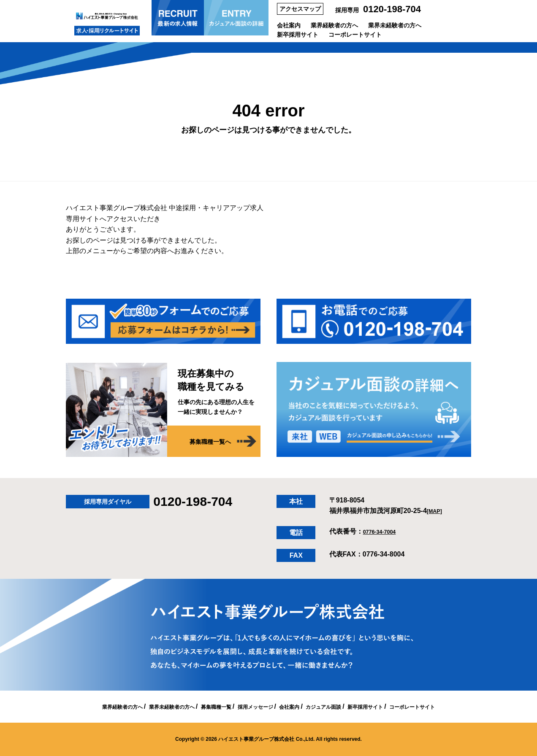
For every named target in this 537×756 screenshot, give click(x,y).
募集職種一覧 (202, 706)
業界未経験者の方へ (395, 25)
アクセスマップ (300, 9)
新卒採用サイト (298, 35)
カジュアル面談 (339, 706)
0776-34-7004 (384, 531)
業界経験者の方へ (334, 25)
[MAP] (437, 511)
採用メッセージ (252, 706)
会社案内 (289, 25)
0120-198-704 (392, 9)
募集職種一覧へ (205, 442)
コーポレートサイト (355, 35)
